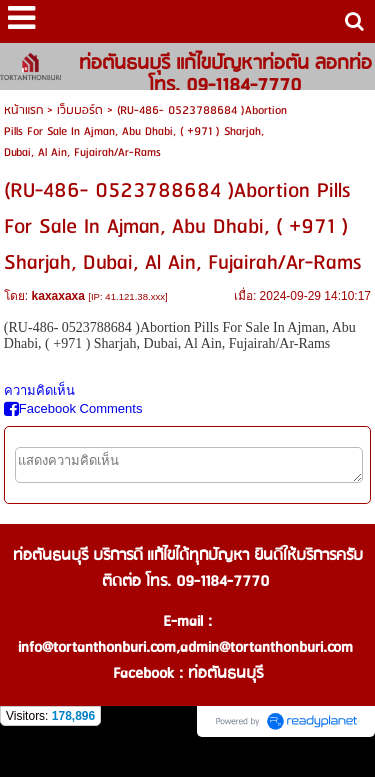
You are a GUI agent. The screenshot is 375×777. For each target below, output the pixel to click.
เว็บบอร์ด (80, 110)
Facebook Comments (73, 408)
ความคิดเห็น (39, 390)
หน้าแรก (23, 110)
